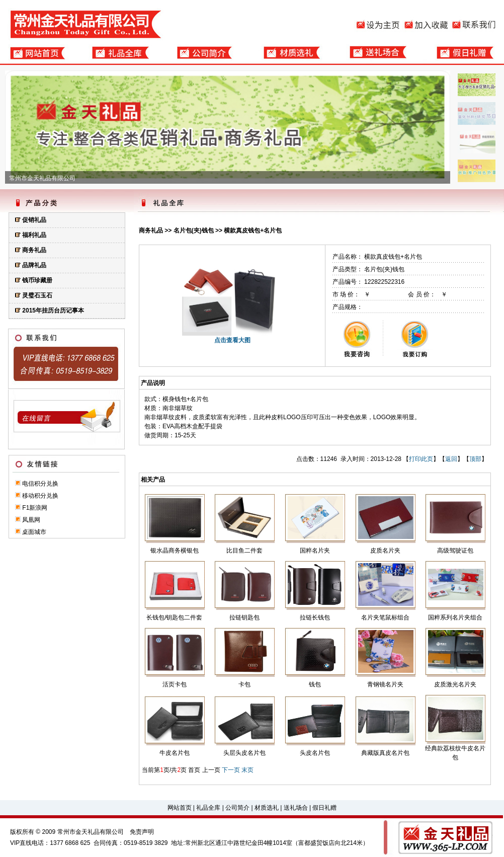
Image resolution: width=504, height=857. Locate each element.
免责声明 (142, 832)
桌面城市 (34, 532)
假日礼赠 (324, 808)
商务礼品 (151, 230)
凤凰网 (31, 520)
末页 (247, 770)
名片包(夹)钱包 (194, 230)
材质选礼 (267, 808)
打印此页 (421, 459)
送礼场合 (296, 808)
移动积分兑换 (40, 496)
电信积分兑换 (40, 484)
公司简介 (237, 808)
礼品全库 (208, 808)
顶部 (475, 459)
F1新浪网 (35, 508)
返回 (451, 459)
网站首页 (180, 808)
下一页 (231, 770)
